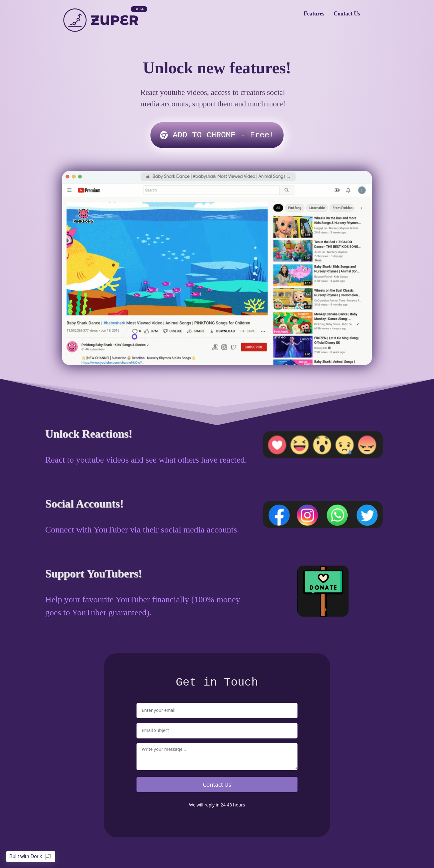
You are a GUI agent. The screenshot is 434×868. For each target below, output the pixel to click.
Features (314, 14)
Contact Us (347, 14)
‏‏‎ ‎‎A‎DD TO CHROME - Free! (217, 135)
